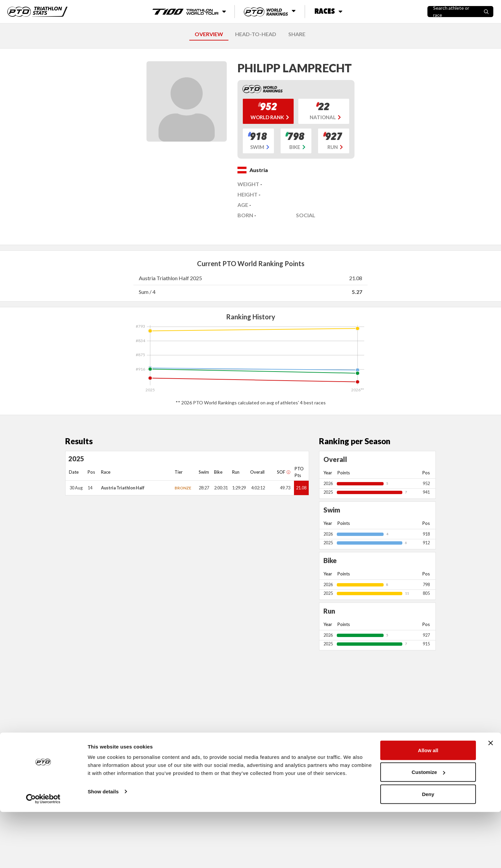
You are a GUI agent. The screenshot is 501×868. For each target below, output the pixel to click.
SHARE (297, 34)
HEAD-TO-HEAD (256, 34)
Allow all (428, 806)
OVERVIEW (209, 34)
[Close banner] (491, 799)
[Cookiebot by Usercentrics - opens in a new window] (43, 855)
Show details (103, 847)
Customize (428, 828)
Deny (428, 850)
